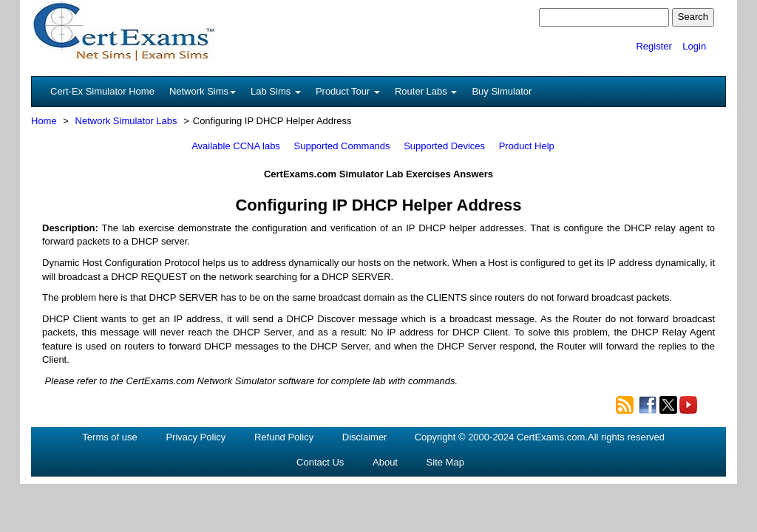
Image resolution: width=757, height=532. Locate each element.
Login (694, 46)
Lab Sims (276, 91)
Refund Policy (284, 437)
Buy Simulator (502, 91)
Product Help (527, 146)
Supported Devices (444, 146)
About (385, 462)
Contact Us (320, 462)
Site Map (445, 462)
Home (44, 121)
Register (654, 46)
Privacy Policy (196, 437)
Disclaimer (365, 437)
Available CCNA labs (236, 146)
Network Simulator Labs (126, 121)
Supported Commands (342, 146)
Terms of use (109, 437)
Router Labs (426, 91)
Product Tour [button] (348, 91)
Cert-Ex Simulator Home (102, 91)
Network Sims (203, 91)
